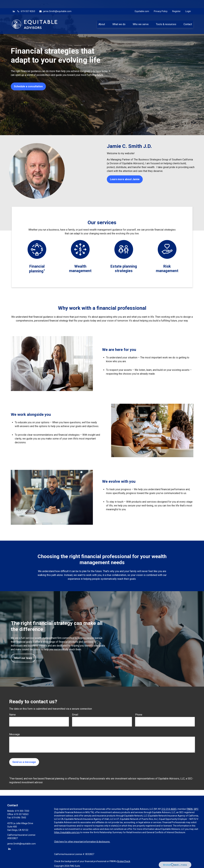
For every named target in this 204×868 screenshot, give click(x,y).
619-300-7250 (22, 811)
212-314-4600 (169, 809)
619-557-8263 (26, 3)
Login (188, 3)
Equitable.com (142, 3)
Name (12, 715)
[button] (102, 16)
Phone (139, 715)
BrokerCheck (124, 861)
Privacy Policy (161, 3)
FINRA (190, 809)
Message (15, 734)
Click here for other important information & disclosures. (82, 842)
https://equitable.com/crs (67, 832)
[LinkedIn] (14, 3)
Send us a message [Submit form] (24, 762)
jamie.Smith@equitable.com (55, 3)
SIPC (196, 809)
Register (176, 3)
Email (75, 715)
